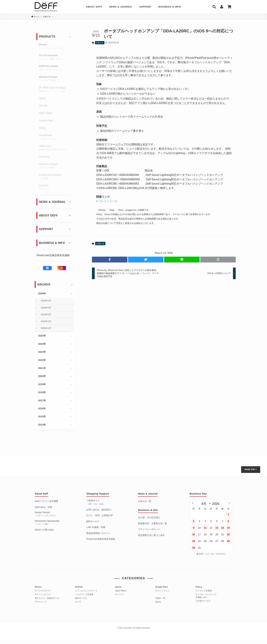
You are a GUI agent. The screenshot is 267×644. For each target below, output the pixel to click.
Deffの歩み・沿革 (43, 507)
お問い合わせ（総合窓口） (100, 510)
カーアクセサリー (43, 591)
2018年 (42, 392)
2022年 (42, 360)
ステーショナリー (43, 594)
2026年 (42, 293)
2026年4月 (46, 308)
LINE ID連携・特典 (96, 527)
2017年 (42, 400)
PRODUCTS (47, 37)
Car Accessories (56, 58)
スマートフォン (162, 591)
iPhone (56, 47)
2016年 (42, 408)
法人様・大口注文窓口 (149, 517)
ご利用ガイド (96, 502)
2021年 (42, 368)
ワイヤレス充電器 (204, 591)
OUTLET (56, 188)
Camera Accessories (56, 177)
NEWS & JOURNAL (121, 7)
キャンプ (119, 594)
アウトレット (41, 602)
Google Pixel (46, 121)
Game (158, 602)
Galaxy (43, 128)
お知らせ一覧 (145, 501)
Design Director (46, 514)
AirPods (43, 106)
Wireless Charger (56, 167)
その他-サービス (203, 601)
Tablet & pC (56, 149)
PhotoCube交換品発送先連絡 (53, 255)
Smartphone (56, 138)
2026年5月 (46, 301)
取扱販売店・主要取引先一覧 (152, 523)
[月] (206, 504)
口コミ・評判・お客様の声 (100, 515)
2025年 (42, 336)
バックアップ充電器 (84, 594)
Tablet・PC (160, 598)
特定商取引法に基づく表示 (151, 535)
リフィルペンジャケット (86, 591)
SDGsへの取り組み (44, 530)
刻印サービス (93, 521)
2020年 (42, 376)
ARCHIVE (44, 285)
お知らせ (100, 43)
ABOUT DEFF (94, 7)
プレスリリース (108, 201)
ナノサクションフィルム (56, 90)
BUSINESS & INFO (170, 7)
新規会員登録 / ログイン (98, 533)
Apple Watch (46, 113)
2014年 (42, 425)
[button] (110, 260)
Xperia (42, 99)
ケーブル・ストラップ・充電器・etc (207, 596)
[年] (217, 504)
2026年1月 (46, 328)
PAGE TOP (251, 469)
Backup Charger (56, 79)
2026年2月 (46, 321)
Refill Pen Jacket (56, 69)
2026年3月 (46, 315)
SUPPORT (145, 7)
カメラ (78, 602)
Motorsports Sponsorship (47, 522)
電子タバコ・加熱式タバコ (47, 598)
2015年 (42, 416)
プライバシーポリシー (149, 529)
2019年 (42, 384)
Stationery (44, 157)
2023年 (42, 352)
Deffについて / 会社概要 (46, 501)
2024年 (42, 344)
